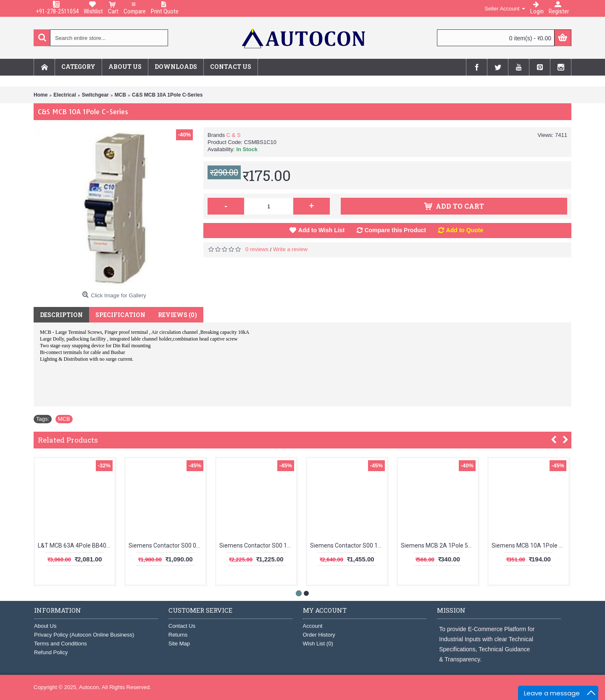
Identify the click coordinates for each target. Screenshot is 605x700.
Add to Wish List (321, 230)
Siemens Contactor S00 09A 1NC (167, 545)
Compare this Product (395, 230)
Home (41, 95)
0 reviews (257, 249)
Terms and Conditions (60, 644)
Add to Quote (465, 230)
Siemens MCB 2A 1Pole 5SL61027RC (439, 545)
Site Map (179, 644)
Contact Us (182, 626)
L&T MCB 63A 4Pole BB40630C (76, 545)
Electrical (64, 95)
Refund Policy (51, 652)
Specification (120, 315)
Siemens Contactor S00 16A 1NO (349, 545)
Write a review (290, 249)
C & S (234, 135)
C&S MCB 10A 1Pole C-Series (167, 95)
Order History (319, 635)
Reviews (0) (178, 315)
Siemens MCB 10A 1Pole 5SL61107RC (530, 545)
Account (313, 626)
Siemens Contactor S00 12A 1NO (258, 545)
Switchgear (95, 95)
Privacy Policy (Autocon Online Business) (84, 635)
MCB (120, 95)
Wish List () (318, 644)
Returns (178, 635)
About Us (45, 626)
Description (61, 315)
